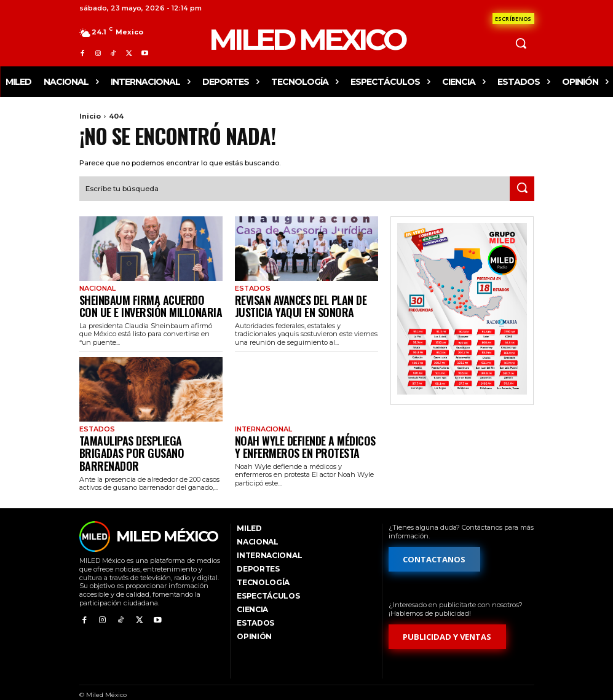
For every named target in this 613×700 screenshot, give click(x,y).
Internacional (262, 423)
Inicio (90, 116)
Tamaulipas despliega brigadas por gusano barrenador (151, 438)
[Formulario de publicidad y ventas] (448, 622)
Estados (251, 287)
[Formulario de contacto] (513, 18)
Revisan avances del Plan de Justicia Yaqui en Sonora (290, 302)
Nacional (96, 287)
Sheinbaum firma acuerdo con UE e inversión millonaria (148, 302)
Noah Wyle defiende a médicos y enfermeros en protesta (297, 438)
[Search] (522, 187)
